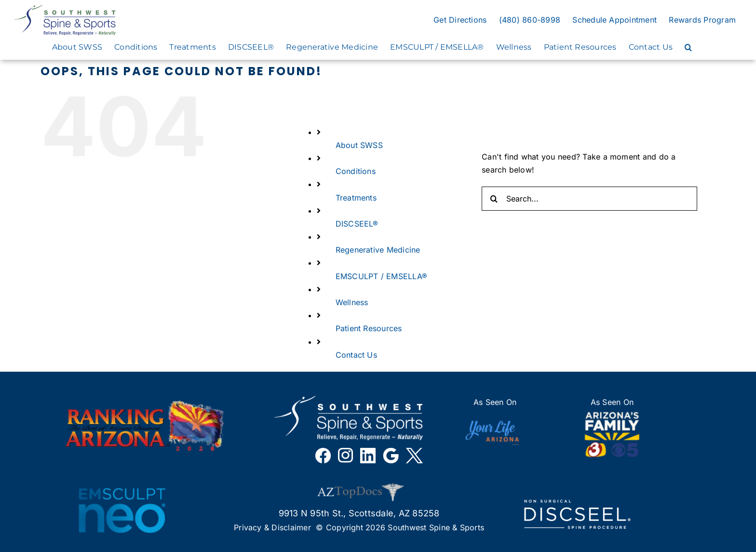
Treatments (356, 198)
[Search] (494, 199)
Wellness (352, 302)
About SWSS (359, 145)
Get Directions (460, 20)
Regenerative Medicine (378, 250)
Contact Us (356, 355)
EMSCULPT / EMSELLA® (382, 276)
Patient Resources (369, 328)
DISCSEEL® (357, 224)
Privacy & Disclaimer (272, 527)
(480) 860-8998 (530, 20)
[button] (688, 47)
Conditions (356, 171)
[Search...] (589, 199)
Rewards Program (702, 20)
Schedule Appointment (614, 20)
